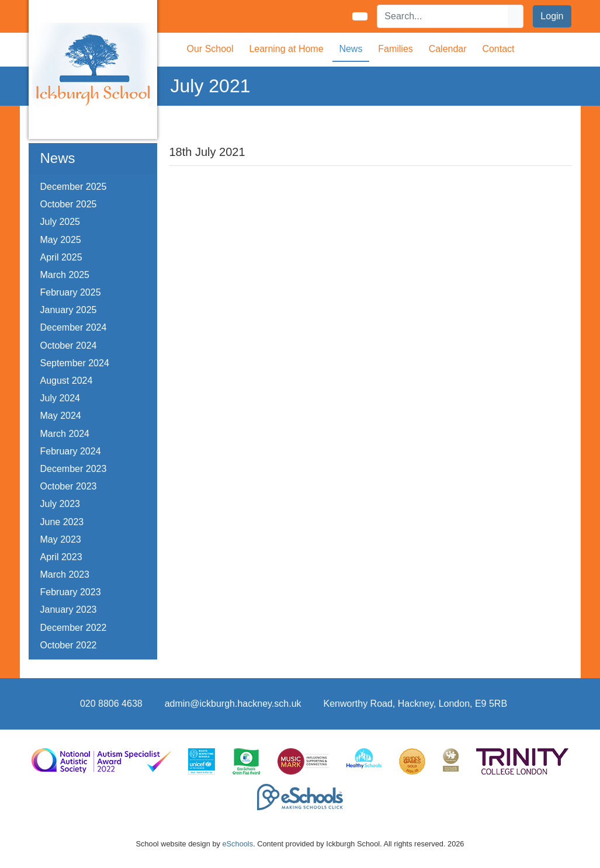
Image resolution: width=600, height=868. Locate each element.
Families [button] (396, 49)
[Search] (443, 16)
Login (552, 16)
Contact (498, 49)
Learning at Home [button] (286, 49)
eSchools (237, 844)
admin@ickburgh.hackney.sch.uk (233, 704)
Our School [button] (210, 49)
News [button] (351, 49)
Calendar (448, 49)
